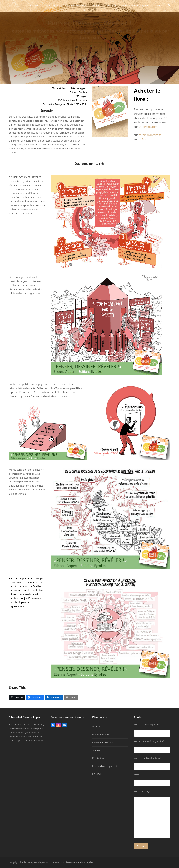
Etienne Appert (101, 734)
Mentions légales (84, 862)
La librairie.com (148, 127)
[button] (169, 6)
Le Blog (96, 774)
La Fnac (143, 139)
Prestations (99, 758)
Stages (96, 750)
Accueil (96, 726)
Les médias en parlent (105, 766)
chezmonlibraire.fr (150, 135)
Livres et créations (102, 742)
